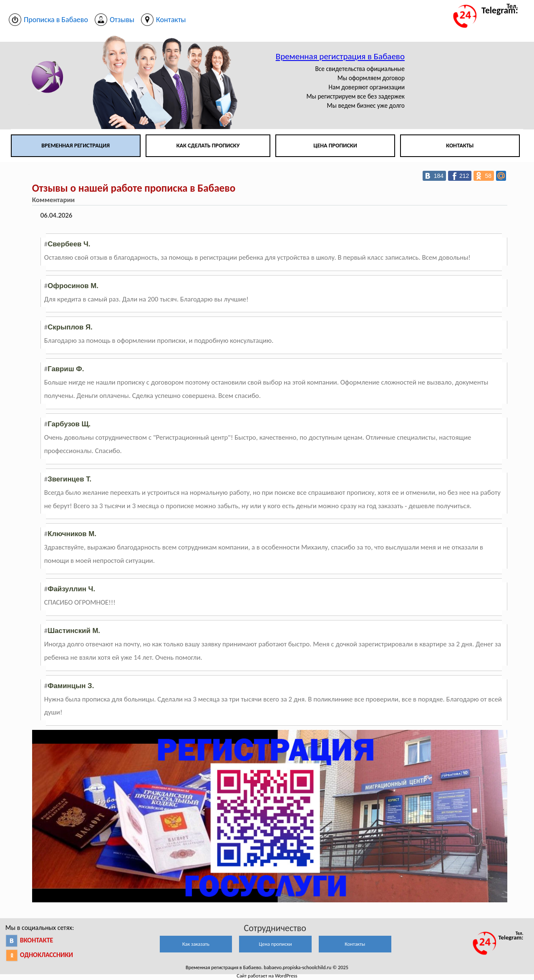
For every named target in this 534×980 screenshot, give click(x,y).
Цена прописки (335, 146)
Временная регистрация (76, 146)
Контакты (460, 146)
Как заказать (196, 944)
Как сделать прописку (208, 146)
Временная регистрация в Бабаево (340, 56)
